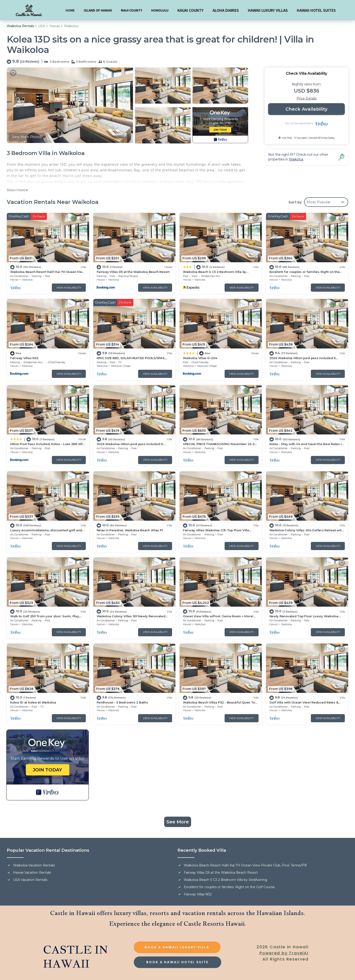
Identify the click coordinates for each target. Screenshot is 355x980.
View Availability (69, 288)
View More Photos (27, 137)
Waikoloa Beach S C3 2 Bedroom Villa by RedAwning (225, 880)
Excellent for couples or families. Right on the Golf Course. (230, 887)
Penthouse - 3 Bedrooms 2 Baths (122, 702)
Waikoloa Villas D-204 (200, 358)
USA (42, 26)
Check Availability (307, 109)
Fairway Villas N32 (24, 358)
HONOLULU (160, 10)
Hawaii (55, 26)
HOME (70, 10)
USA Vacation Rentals (30, 880)
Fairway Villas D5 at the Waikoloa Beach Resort (133, 272)
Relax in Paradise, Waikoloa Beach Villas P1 (130, 530)
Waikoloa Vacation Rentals (34, 865)
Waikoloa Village (121, 366)
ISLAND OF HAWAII (98, 10)
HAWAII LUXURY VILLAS (268, 10)
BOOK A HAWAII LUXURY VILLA (177, 947)
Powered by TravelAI (284, 953)
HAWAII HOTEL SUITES (316, 10)
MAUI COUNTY (132, 10)
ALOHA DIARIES (226, 10)
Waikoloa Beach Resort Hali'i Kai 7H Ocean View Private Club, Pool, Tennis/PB (245, 865)
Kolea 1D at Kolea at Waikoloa (33, 702)
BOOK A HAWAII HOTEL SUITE (177, 962)
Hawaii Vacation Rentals (32, 873)
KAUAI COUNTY (191, 10)
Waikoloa (71, 26)
